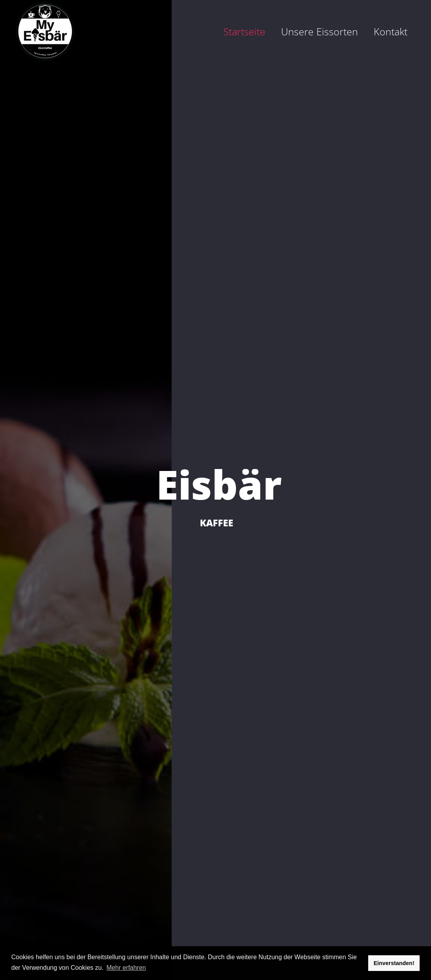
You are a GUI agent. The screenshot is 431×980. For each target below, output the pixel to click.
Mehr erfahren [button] (126, 968)
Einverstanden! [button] (394, 963)
